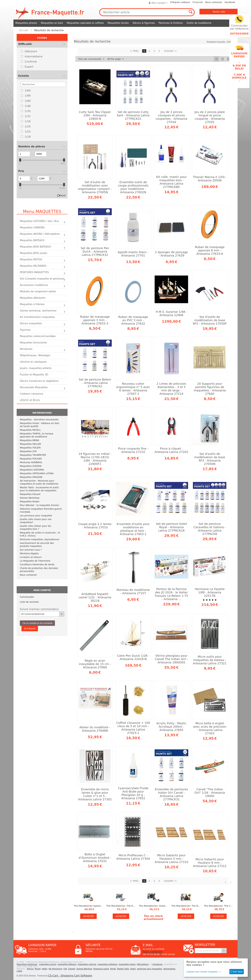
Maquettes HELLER (30, 444)
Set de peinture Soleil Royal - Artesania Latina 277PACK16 (171, 527)
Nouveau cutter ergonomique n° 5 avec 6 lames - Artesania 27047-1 (133, 389)
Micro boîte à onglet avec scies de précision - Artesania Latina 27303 (210, 728)
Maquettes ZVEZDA (31, 466)
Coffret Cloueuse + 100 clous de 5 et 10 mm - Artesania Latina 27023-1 (133, 728)
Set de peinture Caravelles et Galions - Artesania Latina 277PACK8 (210, 529)
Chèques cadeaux (180, 2)
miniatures (157, 964)
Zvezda (72, 969)
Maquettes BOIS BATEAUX (35, 247)
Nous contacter (214, 2)
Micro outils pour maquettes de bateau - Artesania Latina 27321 (210, 660)
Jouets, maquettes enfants (36, 368)
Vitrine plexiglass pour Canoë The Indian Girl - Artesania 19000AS (171, 659)
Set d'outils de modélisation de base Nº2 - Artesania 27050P (210, 320)
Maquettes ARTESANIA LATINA (37, 473)
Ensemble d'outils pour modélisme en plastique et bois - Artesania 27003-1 (133, 529)
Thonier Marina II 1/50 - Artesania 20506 (210, 179)
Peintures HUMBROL (31, 462)
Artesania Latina (101, 969)
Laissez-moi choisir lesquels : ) (204, 972)
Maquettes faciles (118, 23)
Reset (63, 195)
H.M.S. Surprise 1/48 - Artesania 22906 (171, 313)
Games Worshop (84, 969)
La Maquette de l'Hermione (35, 561)
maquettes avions (48, 964)
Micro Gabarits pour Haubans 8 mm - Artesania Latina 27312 (210, 863)
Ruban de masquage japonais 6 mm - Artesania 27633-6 (210, 250)
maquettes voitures (87, 964)
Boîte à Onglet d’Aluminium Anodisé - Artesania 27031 (95, 858)
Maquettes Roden (30, 502)
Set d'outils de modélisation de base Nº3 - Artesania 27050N (210, 459)
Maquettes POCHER (31, 459)
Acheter (88, 916)
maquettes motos (127, 964)
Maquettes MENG (30, 440)
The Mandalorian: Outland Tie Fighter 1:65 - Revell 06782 (153, 906)
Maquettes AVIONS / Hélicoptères (40, 234)
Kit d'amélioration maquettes (37, 317)
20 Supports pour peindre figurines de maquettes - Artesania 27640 (210, 389)
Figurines (25, 330)
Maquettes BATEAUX (32, 240)
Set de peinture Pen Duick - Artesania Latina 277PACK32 (95, 251)
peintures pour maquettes (150, 969)
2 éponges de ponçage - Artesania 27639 (171, 254)
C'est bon (237, 972)
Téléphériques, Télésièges (35, 355)
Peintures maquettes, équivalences (40, 539)
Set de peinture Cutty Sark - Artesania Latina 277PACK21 (133, 115)
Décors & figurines (144, 23)
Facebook (230, 2)
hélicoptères (143, 964)
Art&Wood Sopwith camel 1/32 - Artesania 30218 (95, 597)
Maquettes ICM (28, 451)
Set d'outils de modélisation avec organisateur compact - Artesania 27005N (95, 187)
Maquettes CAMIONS (32, 228)
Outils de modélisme (199, 23)
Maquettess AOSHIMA (32, 470)
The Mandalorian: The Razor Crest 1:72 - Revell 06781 (121, 906)
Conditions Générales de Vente (37, 564)
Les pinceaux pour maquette (36, 516)
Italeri (133, 969)
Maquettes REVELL (30, 430)
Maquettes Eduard (30, 494)
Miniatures (26, 349)
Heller (45, 969)
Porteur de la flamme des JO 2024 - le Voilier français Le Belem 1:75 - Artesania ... (171, 594)
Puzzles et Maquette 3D (34, 375)
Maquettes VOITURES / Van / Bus (39, 221)
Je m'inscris (30, 629)
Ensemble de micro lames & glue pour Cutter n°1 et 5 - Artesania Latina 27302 (95, 794)
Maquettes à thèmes (32, 304)
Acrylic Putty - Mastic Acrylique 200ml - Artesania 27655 (171, 727)
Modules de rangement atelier (38, 292)
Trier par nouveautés (91, 59)
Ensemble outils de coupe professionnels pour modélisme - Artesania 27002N (133, 187)
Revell (38, 969)
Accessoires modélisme (34, 285)
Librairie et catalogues (33, 362)
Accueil (24, 30)
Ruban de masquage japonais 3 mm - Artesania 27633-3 (95, 320)
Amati (113, 969)
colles (19, 971)
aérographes (169, 969)
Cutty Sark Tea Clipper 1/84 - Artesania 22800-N (95, 115)
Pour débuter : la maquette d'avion (39, 505)
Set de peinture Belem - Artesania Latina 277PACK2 (95, 383)
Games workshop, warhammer (38, 311)
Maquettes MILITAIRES (33, 266)
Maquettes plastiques (27, 964)
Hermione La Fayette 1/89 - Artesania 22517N (210, 592)
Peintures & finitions (171, 23)
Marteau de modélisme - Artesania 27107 (133, 591)
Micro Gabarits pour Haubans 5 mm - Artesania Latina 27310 (171, 859)
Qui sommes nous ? (31, 550)
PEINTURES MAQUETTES (34, 272)
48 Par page (115, 59)
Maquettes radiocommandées (38, 336)
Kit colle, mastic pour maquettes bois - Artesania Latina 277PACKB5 (171, 182)
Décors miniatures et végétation (39, 381)
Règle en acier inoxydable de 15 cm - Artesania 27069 (95, 664)
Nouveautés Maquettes (34, 387)
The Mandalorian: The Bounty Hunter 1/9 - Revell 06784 (186, 906)
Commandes (27, 597)
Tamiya (30, 969)
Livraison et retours (31, 557)
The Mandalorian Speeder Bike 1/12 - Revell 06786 (88, 906)
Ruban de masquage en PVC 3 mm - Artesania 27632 (133, 320)
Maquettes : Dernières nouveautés (39, 420)
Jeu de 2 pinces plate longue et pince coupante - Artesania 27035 (210, 117)
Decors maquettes (31, 323)
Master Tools (123, 969)
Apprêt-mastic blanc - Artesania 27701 (133, 254)
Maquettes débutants (33, 298)
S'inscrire (198, 2)
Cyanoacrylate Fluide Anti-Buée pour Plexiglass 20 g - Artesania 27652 (133, 793)
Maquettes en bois (52, 23)
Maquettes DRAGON (31, 477)
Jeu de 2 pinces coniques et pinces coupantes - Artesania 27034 (171, 117)
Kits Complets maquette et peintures (42, 279)
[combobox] (147, 12)
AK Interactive (55, 969)
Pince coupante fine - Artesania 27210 (133, 450)
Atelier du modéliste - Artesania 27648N (95, 729)
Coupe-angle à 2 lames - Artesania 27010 (95, 526)
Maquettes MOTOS (31, 260)
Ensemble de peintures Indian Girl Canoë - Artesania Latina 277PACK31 (171, 794)
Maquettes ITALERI (30, 448)
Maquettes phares (26, 23)
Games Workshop (30, 498)
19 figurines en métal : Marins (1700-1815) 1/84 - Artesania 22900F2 (95, 459)
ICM (65, 969)
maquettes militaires (107, 964)
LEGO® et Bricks (30, 400)
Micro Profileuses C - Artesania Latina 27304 (133, 857)
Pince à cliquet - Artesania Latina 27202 (171, 450)
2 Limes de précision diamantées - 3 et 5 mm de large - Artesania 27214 (171, 389)
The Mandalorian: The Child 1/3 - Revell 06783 (218, 906)
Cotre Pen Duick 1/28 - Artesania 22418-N (133, 657)
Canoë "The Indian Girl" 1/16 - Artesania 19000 (210, 793)
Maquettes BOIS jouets (33, 253)
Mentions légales (29, 553)
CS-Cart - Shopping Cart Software (70, 976)
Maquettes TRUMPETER (33, 455)
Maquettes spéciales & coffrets (85, 23)
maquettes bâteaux (67, 964)
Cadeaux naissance (31, 394)
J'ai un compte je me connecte (37, 623)
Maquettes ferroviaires (33, 343)
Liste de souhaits (29, 602)
